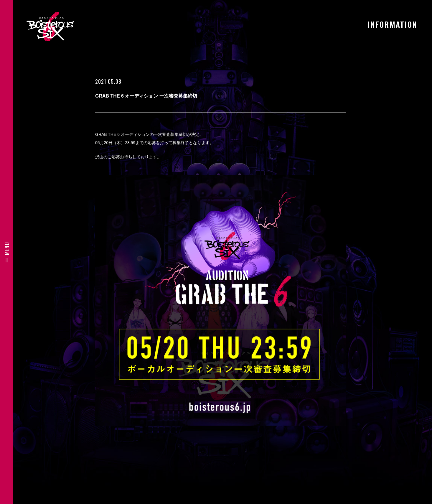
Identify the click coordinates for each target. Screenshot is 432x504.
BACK (220, 469)
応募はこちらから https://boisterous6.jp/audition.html (145, 165)
